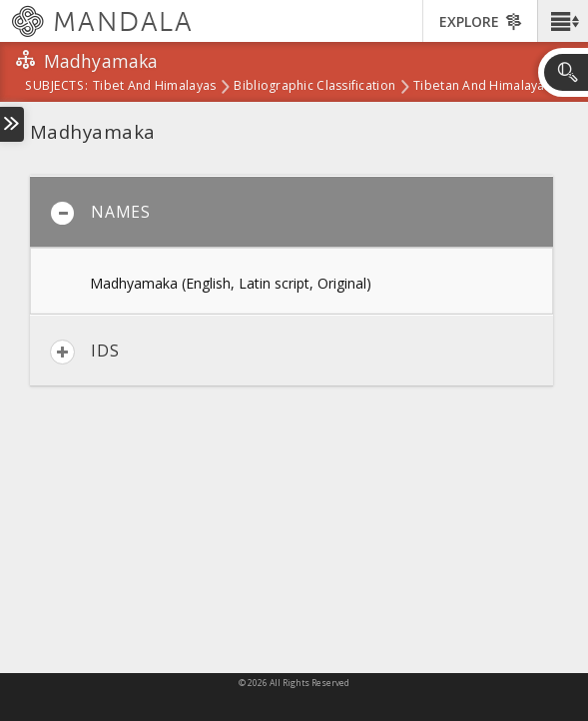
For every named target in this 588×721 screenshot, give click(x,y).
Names (100, 213)
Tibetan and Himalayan (483, 87)
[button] (563, 21)
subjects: (56, 87)
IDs (84, 352)
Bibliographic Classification (314, 87)
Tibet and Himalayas (154, 87)
